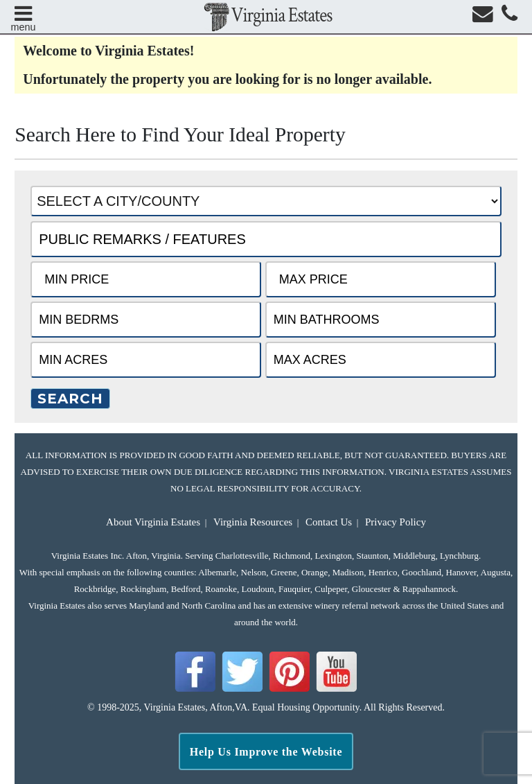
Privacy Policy (396, 522)
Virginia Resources (253, 522)
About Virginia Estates (153, 522)
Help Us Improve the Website (266, 752)
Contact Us (329, 522)
